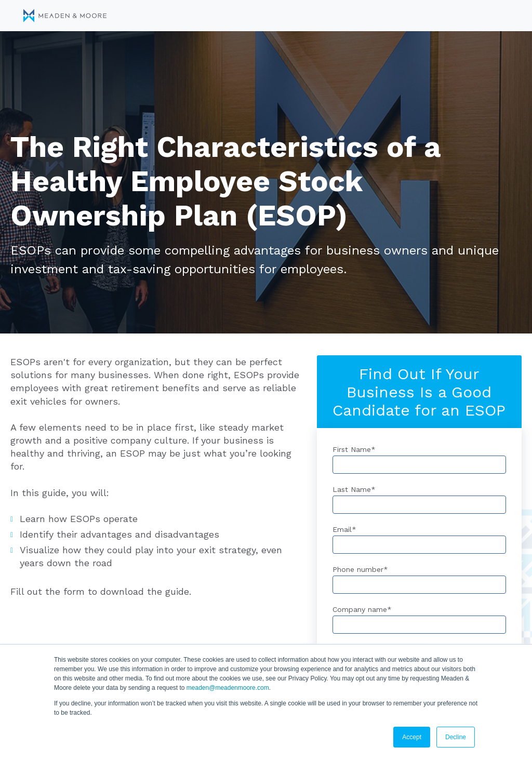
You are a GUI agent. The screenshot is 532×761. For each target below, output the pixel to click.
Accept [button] (412, 737)
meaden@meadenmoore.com (228, 688)
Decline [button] (456, 737)
